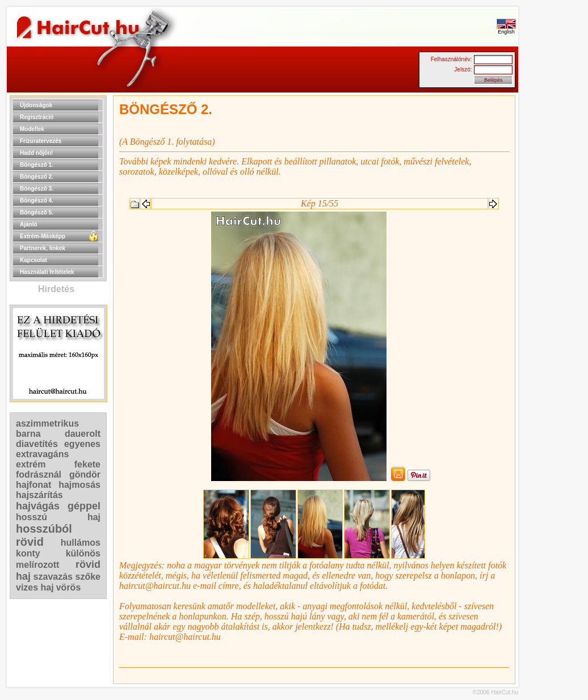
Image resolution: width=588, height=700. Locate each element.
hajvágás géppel (58, 506)
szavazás (53, 577)
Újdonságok (36, 105)
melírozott (37, 565)
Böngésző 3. (37, 189)
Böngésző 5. (37, 212)
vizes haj (35, 587)
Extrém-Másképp (43, 236)
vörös (69, 587)
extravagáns (42, 454)
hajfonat (33, 485)
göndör (85, 475)
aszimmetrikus (47, 423)
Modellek (32, 129)
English (506, 29)
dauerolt (83, 434)
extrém (31, 464)
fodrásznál (39, 475)
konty (28, 553)
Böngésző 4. (37, 201)
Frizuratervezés (41, 141)
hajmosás (79, 485)
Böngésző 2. (37, 177)
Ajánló (29, 224)
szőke (88, 577)
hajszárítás (39, 495)
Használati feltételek (47, 272)
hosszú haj (58, 517)
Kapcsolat (33, 260)
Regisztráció (37, 117)
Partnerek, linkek (43, 248)
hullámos (81, 543)
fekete (87, 464)
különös (83, 553)
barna (28, 434)
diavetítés (37, 444)
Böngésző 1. (37, 165)
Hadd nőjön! (36, 153)
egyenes (82, 444)
